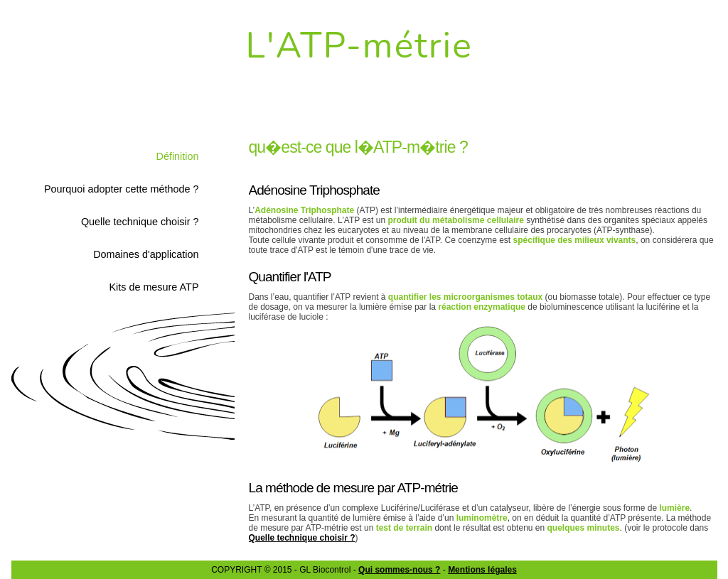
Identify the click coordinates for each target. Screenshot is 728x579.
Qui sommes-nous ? (399, 570)
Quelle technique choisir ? (140, 222)
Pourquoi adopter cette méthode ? (122, 189)
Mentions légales (482, 570)
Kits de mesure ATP (154, 287)
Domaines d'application (146, 254)
